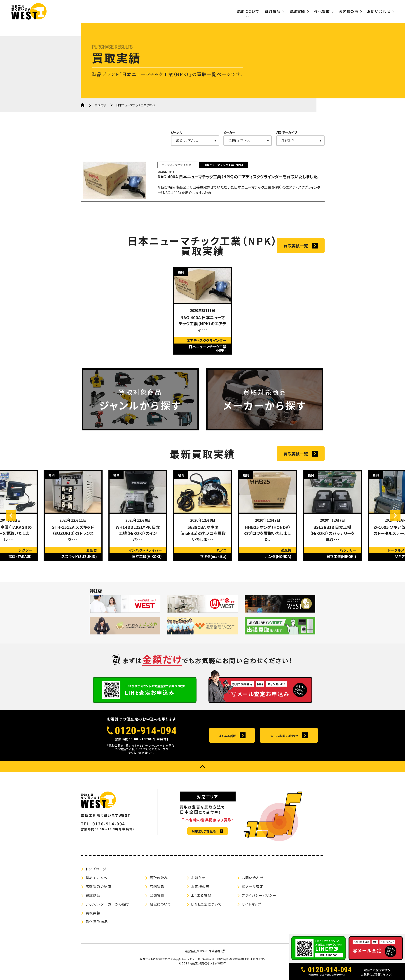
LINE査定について (206, 914)
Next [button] (391, 535)
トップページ (96, 879)
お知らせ (198, 888)
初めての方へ (97, 888)
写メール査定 (253, 897)
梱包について (160, 914)
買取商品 (272, 11)
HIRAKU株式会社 (209, 961)
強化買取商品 (97, 932)
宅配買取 (157, 897)
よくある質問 (227, 746)
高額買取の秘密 (99, 897)
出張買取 (157, 905)
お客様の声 (348, 11)
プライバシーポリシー (259, 905)
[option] (202, 315)
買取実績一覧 (296, 250)
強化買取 (322, 11)
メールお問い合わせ (284, 746)
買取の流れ (159, 888)
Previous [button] (15, 535)
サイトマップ (252, 914)
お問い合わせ (379, 11)
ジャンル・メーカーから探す (108, 914)
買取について (248, 11)
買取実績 (297, 11)
